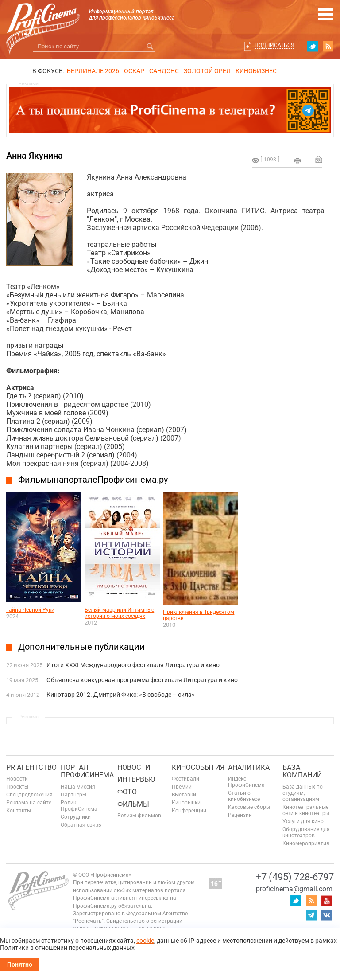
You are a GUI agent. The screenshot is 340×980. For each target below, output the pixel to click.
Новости (17, 779)
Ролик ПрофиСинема (79, 806)
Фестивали (185, 779)
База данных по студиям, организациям (303, 793)
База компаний (302, 771)
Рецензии (240, 815)
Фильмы (133, 804)
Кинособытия (198, 767)
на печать (297, 160)
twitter (313, 46)
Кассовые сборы (249, 807)
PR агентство (31, 767)
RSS (328, 46)
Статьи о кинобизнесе (244, 796)
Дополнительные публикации (81, 647)
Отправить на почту (319, 159)
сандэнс (164, 71)
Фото (127, 792)
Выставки (184, 795)
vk (327, 915)
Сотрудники (76, 817)
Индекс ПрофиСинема (246, 782)
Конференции (189, 811)
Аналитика (249, 767)
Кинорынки (186, 803)
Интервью (136, 779)
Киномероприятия (306, 843)
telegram (311, 915)
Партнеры (73, 795)
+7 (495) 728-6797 (295, 877)
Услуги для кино (303, 821)
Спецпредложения (29, 795)
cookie (145, 941)
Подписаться (274, 45)
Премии (182, 787)
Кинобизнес (256, 71)
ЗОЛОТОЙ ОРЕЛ (207, 71)
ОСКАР (134, 71)
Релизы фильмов (139, 816)
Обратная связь (81, 825)
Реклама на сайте (29, 803)
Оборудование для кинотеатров (306, 832)
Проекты (17, 787)
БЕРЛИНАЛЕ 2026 (93, 71)
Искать (150, 46)
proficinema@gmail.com (294, 889)
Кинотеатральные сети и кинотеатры (306, 810)
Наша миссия (78, 787)
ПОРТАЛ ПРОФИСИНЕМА (87, 771)
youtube (327, 901)
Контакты (19, 811)
